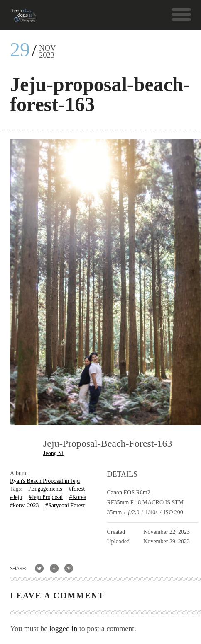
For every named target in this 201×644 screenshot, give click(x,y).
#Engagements (45, 489)
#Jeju (16, 497)
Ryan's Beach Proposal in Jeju (45, 481)
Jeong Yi (53, 453)
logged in (64, 629)
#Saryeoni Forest (65, 505)
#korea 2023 (25, 505)
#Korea (78, 497)
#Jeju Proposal (46, 497)
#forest (77, 489)
